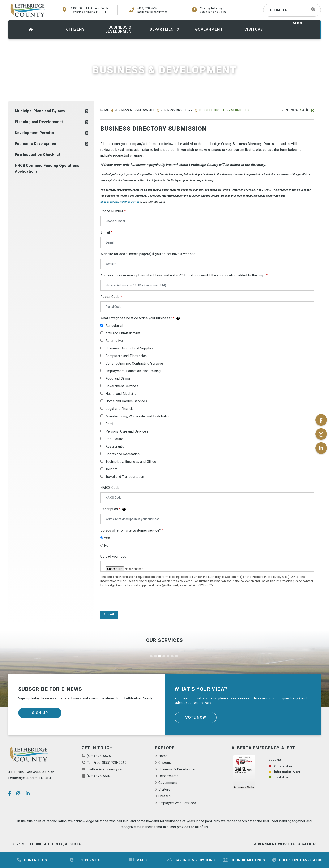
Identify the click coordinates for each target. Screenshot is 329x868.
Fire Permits (85, 860)
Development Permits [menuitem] (35, 133)
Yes (107, 538)
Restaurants (115, 447)
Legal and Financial (120, 409)
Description (113, 509)
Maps (138, 860)
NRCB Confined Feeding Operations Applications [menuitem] (47, 169)
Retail (110, 424)
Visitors (164, 790)
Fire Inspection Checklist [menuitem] (38, 155)
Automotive (114, 341)
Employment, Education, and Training (133, 371)
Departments (168, 776)
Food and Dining (118, 379)
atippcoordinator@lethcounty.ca (120, 202)
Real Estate (114, 439)
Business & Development (135, 110)
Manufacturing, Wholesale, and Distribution (138, 416)
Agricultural (114, 326)
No (106, 546)
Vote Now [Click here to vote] (196, 717)
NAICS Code (110, 488)
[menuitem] (31, 30)
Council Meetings (244, 860)
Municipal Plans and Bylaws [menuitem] (40, 111)
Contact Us (32, 860)
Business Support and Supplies (130, 348)
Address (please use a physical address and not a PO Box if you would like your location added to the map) (184, 275)
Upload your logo (113, 557)
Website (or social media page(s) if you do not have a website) (148, 254)
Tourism (112, 469)
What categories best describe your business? (140, 318)
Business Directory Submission (224, 110)
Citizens (165, 763)
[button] (87, 111)
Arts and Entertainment (123, 333)
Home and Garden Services (126, 401)
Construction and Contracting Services (135, 364)
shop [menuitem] (298, 23)
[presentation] (132, 599)
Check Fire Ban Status (297, 860)
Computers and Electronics (126, 356)
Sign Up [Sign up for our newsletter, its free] (40, 713)
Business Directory (177, 110)
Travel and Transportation (125, 477)
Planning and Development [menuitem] (39, 122)
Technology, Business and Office (131, 462)
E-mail (106, 233)
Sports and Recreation (123, 454)
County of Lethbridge (28, 10)
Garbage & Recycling (191, 860)
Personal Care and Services (127, 431)
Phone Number (113, 211)
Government (168, 783)
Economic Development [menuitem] (36, 144)
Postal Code (111, 297)
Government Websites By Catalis (285, 844)
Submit (109, 615)
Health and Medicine (121, 394)
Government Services (122, 386)
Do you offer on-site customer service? (132, 530)
